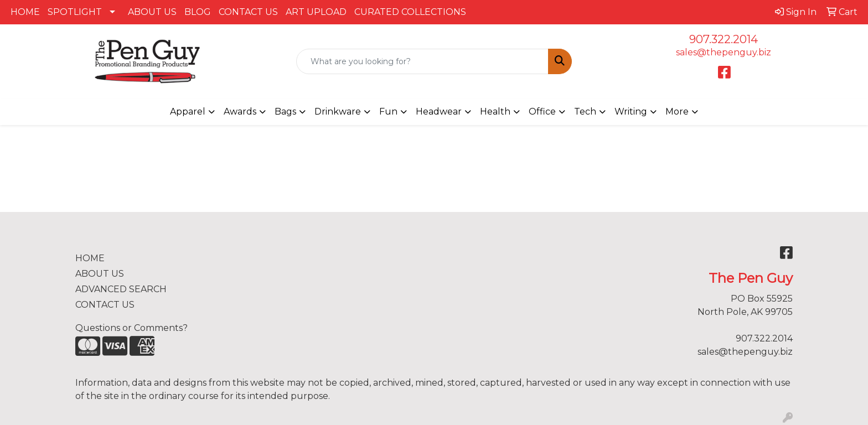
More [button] (677, 112)
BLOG (198, 12)
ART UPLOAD (316, 12)
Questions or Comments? (131, 328)
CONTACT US (248, 12)
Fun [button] (388, 112)
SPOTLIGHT (75, 12)
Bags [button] (285, 112)
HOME (25, 12)
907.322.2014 (724, 39)
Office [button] (542, 112)
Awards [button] (240, 112)
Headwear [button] (439, 112)
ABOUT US (152, 12)
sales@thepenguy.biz (724, 52)
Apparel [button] (188, 112)
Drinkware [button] (338, 112)
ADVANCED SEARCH (121, 289)
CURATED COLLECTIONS (410, 12)
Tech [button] (585, 112)
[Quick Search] (423, 61)
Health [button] (495, 112)
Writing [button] (631, 112)
